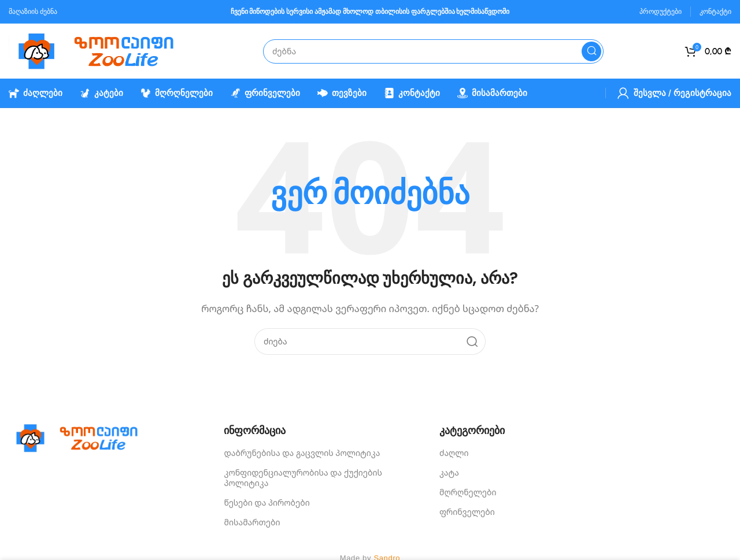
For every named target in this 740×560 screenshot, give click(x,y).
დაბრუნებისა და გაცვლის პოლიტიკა (302, 453)
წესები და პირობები (267, 502)
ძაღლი (454, 453)
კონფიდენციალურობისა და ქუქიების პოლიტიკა (303, 478)
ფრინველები (467, 512)
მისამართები (252, 522)
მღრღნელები (468, 492)
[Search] (433, 51)
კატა (449, 472)
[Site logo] (101, 50)
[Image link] (81, 437)
